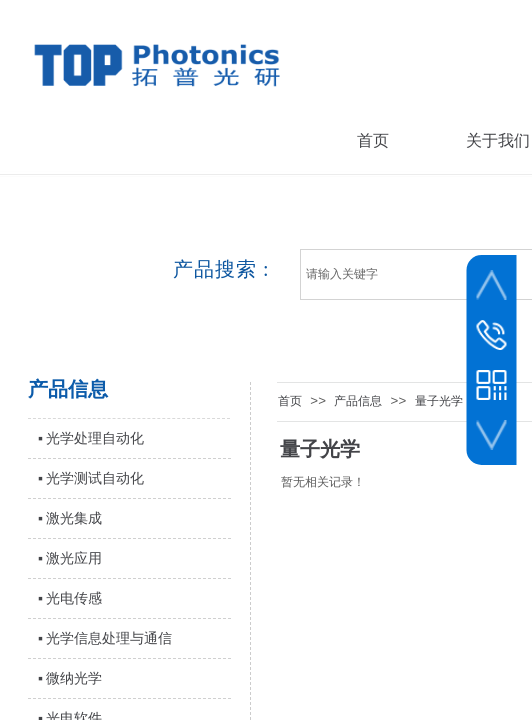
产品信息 (358, 401)
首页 (290, 401)
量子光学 (439, 401)
